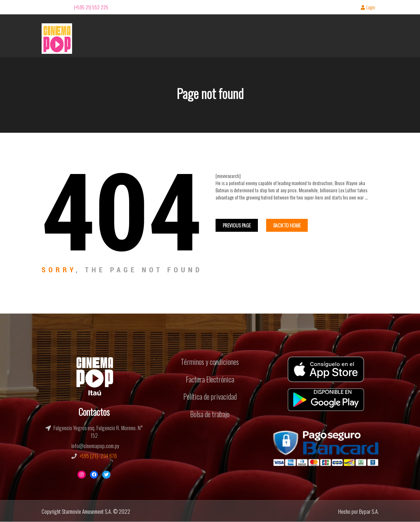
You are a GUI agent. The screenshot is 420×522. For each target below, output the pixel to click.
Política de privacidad (210, 396)
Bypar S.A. (369, 511)
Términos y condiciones (210, 362)
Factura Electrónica (210, 379)
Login (368, 8)
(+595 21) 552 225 (91, 7)
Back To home (287, 225)
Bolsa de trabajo (210, 414)
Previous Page (237, 225)
